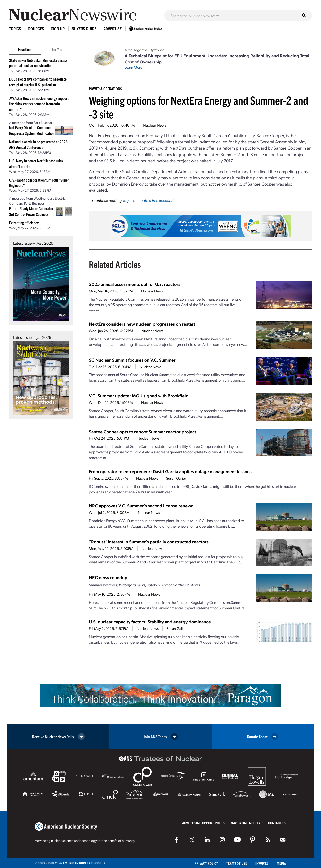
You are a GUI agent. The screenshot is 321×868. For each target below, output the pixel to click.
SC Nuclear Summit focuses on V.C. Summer (132, 360)
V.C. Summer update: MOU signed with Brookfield (139, 396)
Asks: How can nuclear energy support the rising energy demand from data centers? (39, 104)
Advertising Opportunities (204, 823)
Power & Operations (106, 89)
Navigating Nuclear (247, 823)
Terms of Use (237, 863)
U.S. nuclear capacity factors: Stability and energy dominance (150, 622)
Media (282, 863)
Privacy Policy (206, 863)
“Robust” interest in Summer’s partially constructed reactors (149, 541)
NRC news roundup (108, 577)
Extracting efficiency (24, 223)
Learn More (134, 67)
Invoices (262, 863)
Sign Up (58, 29)
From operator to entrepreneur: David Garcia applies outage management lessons (170, 471)
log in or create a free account (148, 200)
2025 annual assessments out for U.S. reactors (135, 284)
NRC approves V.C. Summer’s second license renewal (142, 506)
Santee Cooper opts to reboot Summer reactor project (142, 431)
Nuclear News (155, 125)
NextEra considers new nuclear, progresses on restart (142, 324)
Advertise (112, 29)
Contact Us (277, 823)
